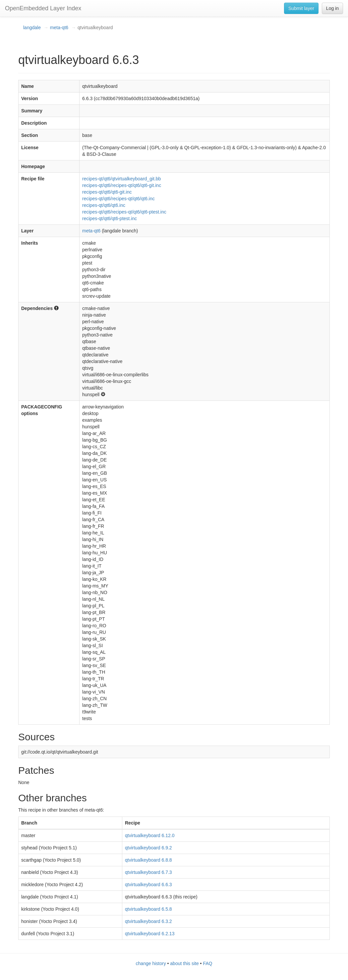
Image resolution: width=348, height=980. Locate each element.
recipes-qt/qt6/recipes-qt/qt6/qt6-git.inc (122, 185)
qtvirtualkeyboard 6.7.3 (148, 872)
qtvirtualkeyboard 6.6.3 (148, 885)
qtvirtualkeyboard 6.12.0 (150, 835)
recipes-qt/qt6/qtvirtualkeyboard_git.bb (121, 179)
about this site (184, 963)
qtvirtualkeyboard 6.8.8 (148, 860)
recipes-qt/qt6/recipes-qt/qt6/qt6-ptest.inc (124, 212)
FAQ (207, 963)
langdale (32, 28)
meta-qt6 (59, 28)
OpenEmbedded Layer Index (43, 8)
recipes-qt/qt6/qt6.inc (104, 205)
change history (151, 963)
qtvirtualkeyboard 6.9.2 (148, 848)
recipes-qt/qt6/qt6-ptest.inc (110, 218)
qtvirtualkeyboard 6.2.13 (150, 934)
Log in (332, 8)
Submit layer (301, 8)
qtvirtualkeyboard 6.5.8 (148, 909)
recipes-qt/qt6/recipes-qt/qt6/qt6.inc (118, 199)
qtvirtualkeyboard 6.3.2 (148, 921)
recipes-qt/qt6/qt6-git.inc (107, 192)
